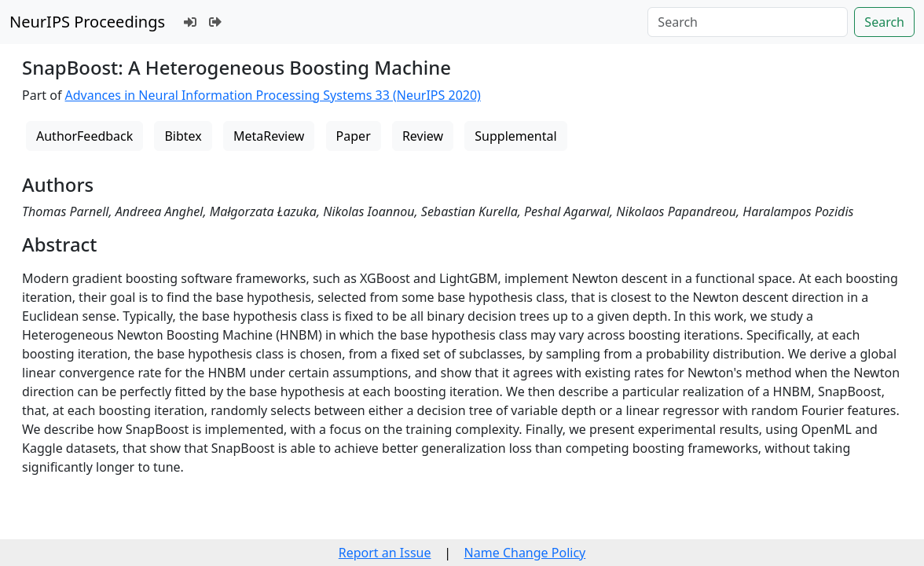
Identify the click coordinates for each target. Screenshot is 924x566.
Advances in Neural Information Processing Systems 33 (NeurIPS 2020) (273, 95)
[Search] (748, 22)
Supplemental (515, 136)
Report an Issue (385, 553)
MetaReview (269, 136)
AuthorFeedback (84, 136)
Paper (354, 136)
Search (884, 22)
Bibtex (183, 136)
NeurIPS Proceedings (87, 22)
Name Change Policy (525, 553)
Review (423, 136)
